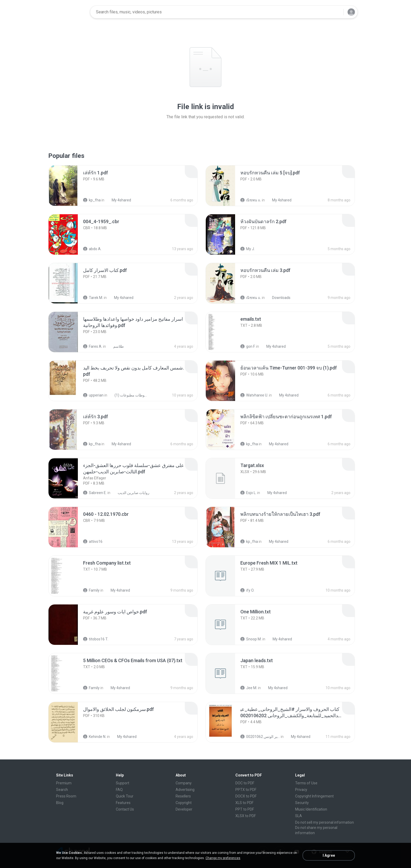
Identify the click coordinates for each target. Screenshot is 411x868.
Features (123, 803)
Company (184, 783)
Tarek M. (93, 298)
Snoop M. (251, 639)
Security (302, 803)
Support (123, 783)
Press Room (66, 796)
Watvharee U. (254, 395)
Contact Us (125, 809)
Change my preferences (223, 858)
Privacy (301, 790)
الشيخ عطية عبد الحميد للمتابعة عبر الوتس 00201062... (260, 737)
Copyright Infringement (314, 796)
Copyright (184, 803)
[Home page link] (69, 12)
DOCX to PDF (246, 796)
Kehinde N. (95, 737)
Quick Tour (125, 796)
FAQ (119, 790)
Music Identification (311, 809)
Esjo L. (248, 493)
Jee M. (249, 688)
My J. (248, 249)
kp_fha (92, 200)
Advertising (185, 790)
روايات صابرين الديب (131, 493)
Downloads (278, 298)
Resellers (183, 796)
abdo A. (92, 249)
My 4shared (118, 200)
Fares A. (93, 346)
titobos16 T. (96, 639)
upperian (93, 395)
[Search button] (336, 12)
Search (62, 790)
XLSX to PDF (246, 816)
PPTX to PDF (246, 790)
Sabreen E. (95, 493)
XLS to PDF (244, 803)
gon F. (248, 346)
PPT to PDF (245, 809)
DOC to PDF (245, 783)
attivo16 (93, 542)
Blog (60, 803)
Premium (64, 783)
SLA (299, 816)
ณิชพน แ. (251, 200)
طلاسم (116, 346)
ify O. (247, 590)
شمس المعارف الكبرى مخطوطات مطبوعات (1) (129, 395)
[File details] (69, 186)
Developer (184, 809)
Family (91, 590)
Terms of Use (306, 783)
